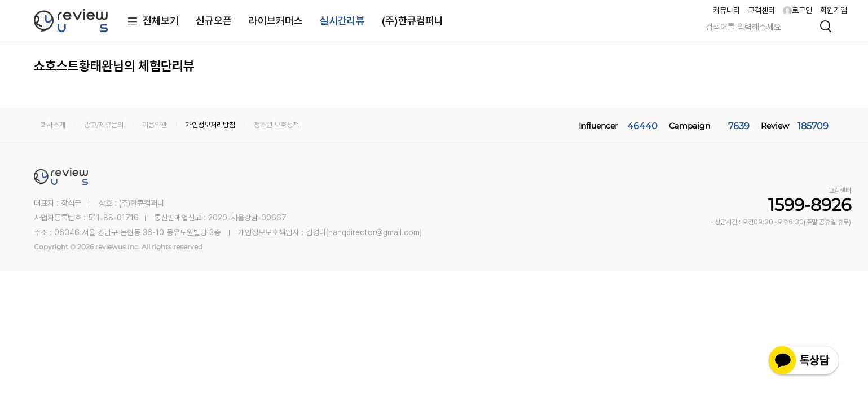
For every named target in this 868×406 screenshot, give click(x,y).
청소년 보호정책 (276, 125)
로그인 (797, 10)
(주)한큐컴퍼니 (413, 21)
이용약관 (155, 125)
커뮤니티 (726, 10)
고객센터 (761, 10)
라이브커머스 (276, 21)
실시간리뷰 (342, 21)
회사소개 (53, 125)
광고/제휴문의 (104, 125)
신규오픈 (214, 21)
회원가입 (834, 10)
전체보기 (151, 22)
